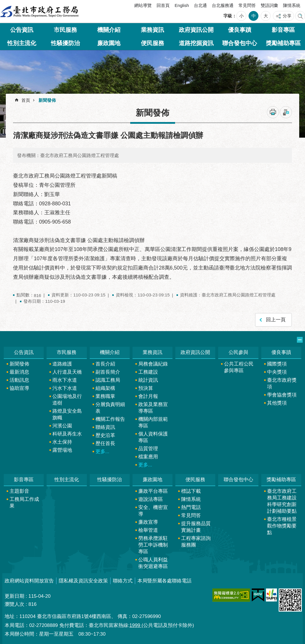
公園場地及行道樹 (67, 400)
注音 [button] (286, 112)
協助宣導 (19, 388)
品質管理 (148, 449)
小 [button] (241, 16)
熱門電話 (191, 507)
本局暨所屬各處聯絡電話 (165, 581)
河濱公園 (62, 426)
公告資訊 (22, 30)
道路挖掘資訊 (196, 43)
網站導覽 (143, 5)
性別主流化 (22, 43)
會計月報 (148, 396)
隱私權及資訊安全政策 (83, 581)
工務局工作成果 (24, 503)
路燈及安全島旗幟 (67, 414)
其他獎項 (277, 403)
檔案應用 (148, 457)
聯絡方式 (123, 581)
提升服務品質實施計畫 (196, 527)
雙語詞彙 (269, 5)
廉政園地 (109, 43)
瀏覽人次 (14, 604)
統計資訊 (148, 380)
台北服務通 (223, 5)
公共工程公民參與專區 (239, 367)
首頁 (26, 100)
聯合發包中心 (240, 43)
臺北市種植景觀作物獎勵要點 (282, 526)
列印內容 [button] (273, 112)
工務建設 (148, 372)
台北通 (200, 5)
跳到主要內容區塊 (3, 3)
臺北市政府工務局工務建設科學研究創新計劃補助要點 (282, 501)
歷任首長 (105, 443)
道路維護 (62, 364)
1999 (135, 625)
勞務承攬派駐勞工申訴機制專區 (153, 545)
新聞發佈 (47, 100)
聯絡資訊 (105, 427)
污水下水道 (65, 388)
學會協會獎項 (282, 395)
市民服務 (65, 30)
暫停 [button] (4, 132)
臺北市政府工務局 (39, 12)
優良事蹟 (240, 30)
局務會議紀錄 (153, 364)
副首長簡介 (108, 372)
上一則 (16, 132)
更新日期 (14, 596)
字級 (228, 16)
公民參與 (238, 352)
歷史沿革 (105, 435)
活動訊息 (19, 380)
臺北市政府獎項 (282, 383)
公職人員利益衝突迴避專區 (153, 563)
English (182, 5)
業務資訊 (152, 30)
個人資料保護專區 (153, 437)
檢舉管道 (148, 530)
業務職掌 (105, 396)
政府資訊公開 (196, 30)
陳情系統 (292, 5)
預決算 (146, 388)
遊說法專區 (151, 499)
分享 (287, 16)
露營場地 (62, 450)
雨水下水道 (65, 380)
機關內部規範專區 (153, 422)
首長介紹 (105, 364)
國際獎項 (277, 364)
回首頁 (163, 5)
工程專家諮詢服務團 (196, 542)
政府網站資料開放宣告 (29, 581)
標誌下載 (191, 491)
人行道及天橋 (67, 372)
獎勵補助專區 (283, 43)
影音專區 (283, 30)
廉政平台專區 (153, 491)
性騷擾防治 (65, 43)
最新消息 (19, 372)
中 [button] (254, 16)
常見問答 (247, 5)
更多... (102, 452)
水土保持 (62, 442)
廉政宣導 (148, 522)
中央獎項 (277, 372)
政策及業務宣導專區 (153, 408)
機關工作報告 (110, 419)
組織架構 (105, 388)
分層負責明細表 (110, 408)
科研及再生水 (67, 434)
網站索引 (300, 16)
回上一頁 (276, 320)
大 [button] (266, 16)
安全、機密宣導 (153, 511)
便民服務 (152, 43)
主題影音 (19, 491)
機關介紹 (109, 30)
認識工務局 (108, 380)
